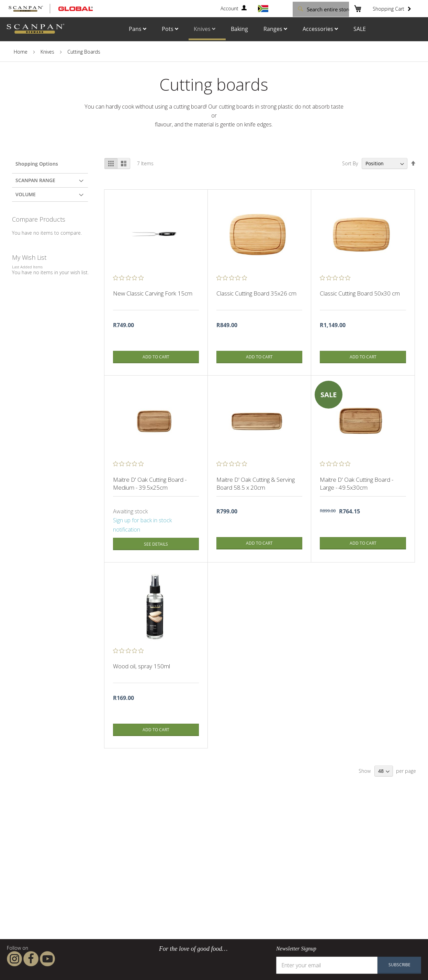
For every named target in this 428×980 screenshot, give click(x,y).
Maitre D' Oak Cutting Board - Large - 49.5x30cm (357, 483)
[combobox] (309, 9)
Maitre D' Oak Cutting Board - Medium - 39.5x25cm (150, 483)
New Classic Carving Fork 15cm (153, 293)
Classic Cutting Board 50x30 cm (360, 293)
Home (21, 52)
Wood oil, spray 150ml (142, 666)
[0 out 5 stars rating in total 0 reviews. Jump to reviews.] (130, 278)
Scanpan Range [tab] (35, 180)
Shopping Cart (388, 9)
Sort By (350, 163)
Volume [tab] (26, 194)
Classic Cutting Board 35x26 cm (257, 293)
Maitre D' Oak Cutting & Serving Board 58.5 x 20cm (256, 483)
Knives (47, 52)
